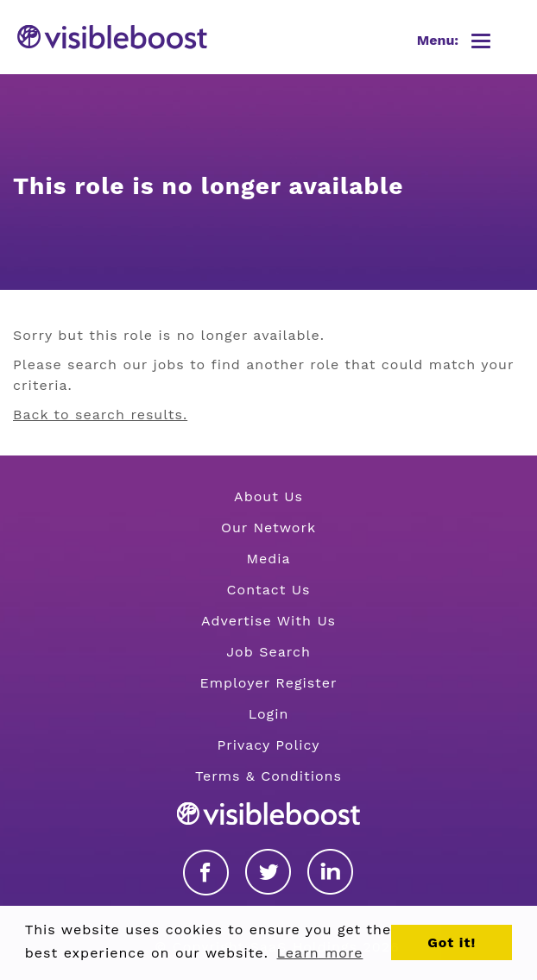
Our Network (268, 528)
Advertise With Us (268, 621)
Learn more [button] (320, 953)
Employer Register (268, 683)
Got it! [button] (452, 942)
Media (268, 559)
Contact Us (269, 590)
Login (269, 714)
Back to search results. (100, 415)
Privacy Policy (269, 745)
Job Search (268, 652)
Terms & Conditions (268, 776)
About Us (268, 496)
